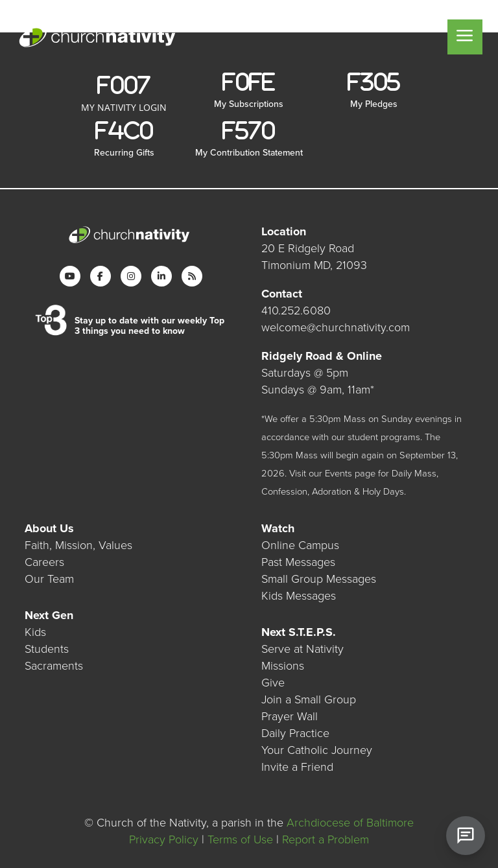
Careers (44, 562)
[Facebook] (101, 276)
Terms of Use (240, 839)
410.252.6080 (296, 311)
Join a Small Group (309, 699)
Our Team (49, 579)
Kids (35, 632)
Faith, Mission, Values (78, 545)
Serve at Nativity (302, 649)
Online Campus (300, 545)
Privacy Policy (164, 839)
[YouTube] (70, 276)
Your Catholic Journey (317, 750)
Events (338, 474)
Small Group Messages (319, 579)
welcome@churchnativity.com (336, 327)
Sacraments (54, 666)
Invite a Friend (297, 767)
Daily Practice (295, 733)
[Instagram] (131, 276)
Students (47, 649)
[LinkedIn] (161, 276)
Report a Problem (326, 839)
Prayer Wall (290, 716)
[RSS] (192, 276)
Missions (283, 666)
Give (273, 683)
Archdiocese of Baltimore (350, 823)
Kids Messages (299, 596)
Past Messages (298, 562)
